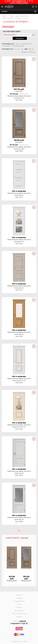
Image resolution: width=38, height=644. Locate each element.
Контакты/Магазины (19, 614)
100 (22, 49)
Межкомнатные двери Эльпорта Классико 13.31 (26, 581)
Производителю (18, 46)
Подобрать (20, 38)
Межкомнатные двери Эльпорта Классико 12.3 (12, 581)
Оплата (19, 595)
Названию (7, 46)
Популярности (26, 44)
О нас (19, 604)
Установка (19, 598)
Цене (17, 44)
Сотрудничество (19, 601)
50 (19, 49)
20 (16, 49)
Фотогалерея (19, 610)
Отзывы (19, 607)
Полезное (19, 617)
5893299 (19, 621)
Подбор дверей (8, 27)
